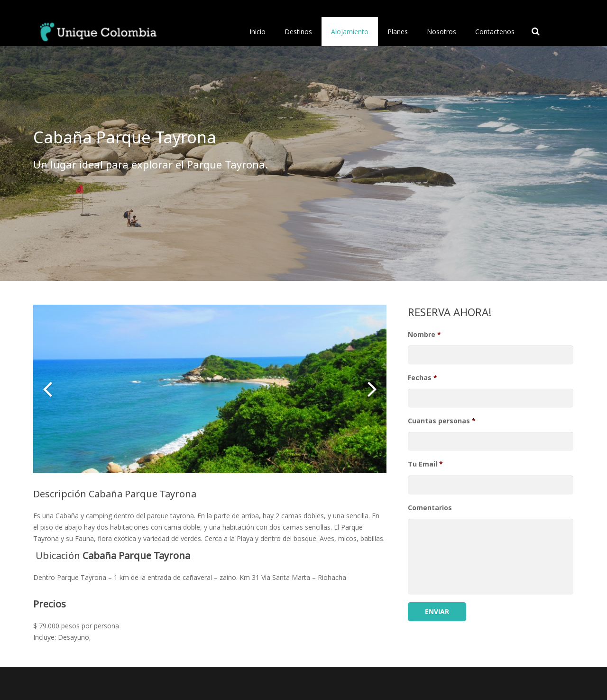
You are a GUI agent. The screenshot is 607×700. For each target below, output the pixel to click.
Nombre (424, 335)
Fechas (423, 378)
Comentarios (430, 508)
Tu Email (425, 464)
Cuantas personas (442, 421)
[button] (47, 389)
